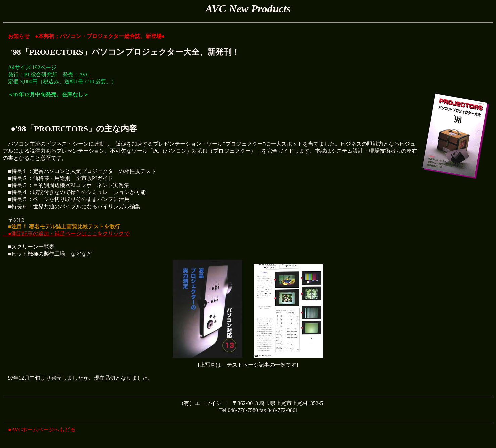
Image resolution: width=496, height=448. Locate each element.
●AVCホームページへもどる (39, 429)
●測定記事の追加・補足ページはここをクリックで (66, 234)
